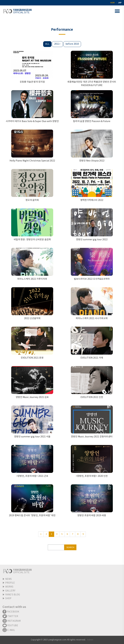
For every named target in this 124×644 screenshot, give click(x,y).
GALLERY (10, 591)
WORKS (9, 587)
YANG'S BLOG (13, 595)
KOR (113, 3)
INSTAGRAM (12, 621)
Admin (90, 640)
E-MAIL (9, 630)
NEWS (8, 579)
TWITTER (10, 616)
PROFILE (10, 583)
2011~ (57, 44)
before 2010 (72, 44)
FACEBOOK (11, 612)
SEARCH (70, 548)
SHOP (8, 599)
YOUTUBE (10, 626)
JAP (120, 3)
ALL (47, 44)
